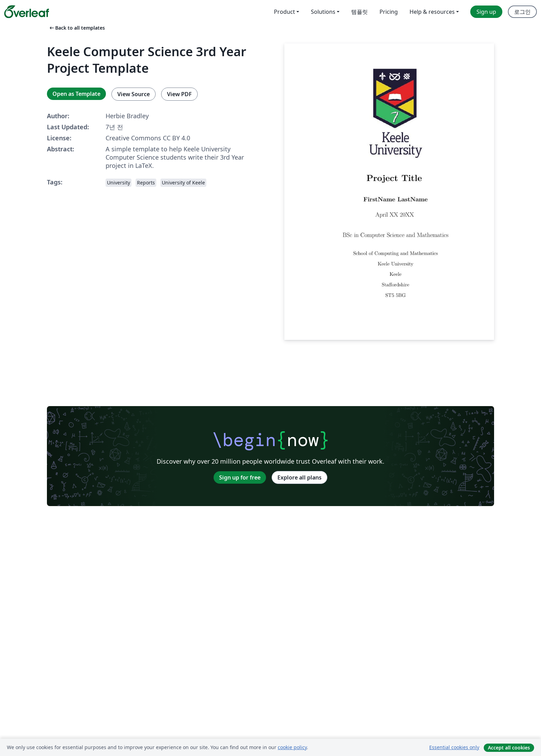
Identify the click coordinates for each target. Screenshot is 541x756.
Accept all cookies (509, 748)
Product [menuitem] (284, 12)
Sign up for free (240, 477)
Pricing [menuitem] (389, 12)
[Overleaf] (27, 12)
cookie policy (292, 747)
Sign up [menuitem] (486, 12)
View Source (134, 94)
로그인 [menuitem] (522, 12)
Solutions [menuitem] (323, 12)
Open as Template (76, 94)
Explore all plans (299, 477)
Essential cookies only (454, 747)
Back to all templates (77, 28)
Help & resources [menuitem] (432, 12)
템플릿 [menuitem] (360, 12)
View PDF (179, 94)
